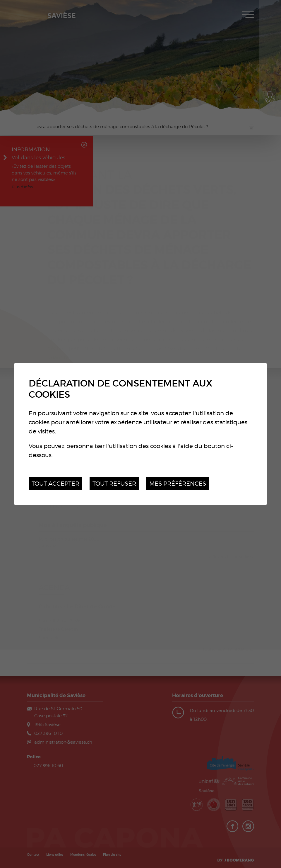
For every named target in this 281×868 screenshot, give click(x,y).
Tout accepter (55, 483)
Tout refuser (114, 483)
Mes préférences (178, 483)
